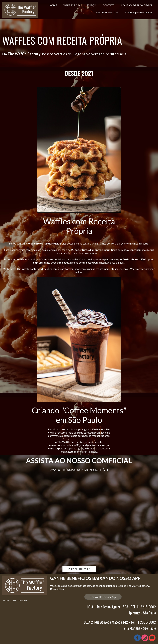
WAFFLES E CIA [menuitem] (72, 5)
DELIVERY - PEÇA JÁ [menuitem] (107, 12)
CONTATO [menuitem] (109, 5)
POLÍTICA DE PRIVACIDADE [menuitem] (137, 5)
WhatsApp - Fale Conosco (139, 12)
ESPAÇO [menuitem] (91, 5)
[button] (79, 569)
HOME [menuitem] (53, 5)
